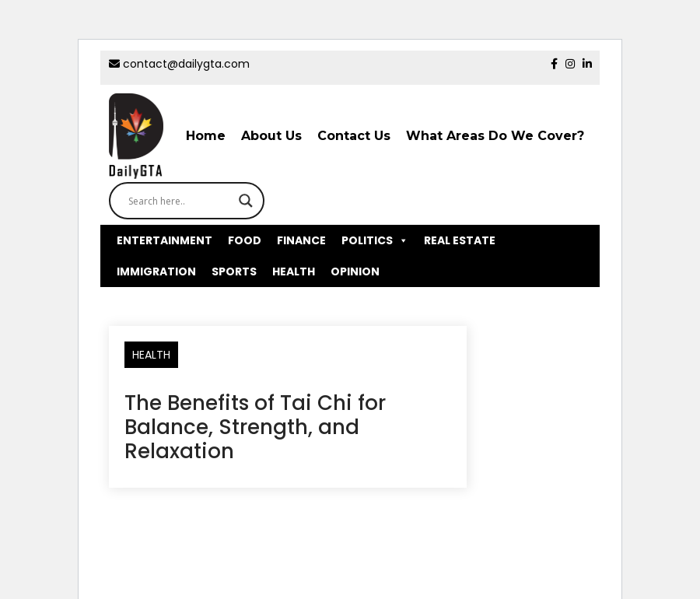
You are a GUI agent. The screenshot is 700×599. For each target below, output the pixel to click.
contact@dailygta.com (179, 64)
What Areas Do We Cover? (495, 136)
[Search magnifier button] (246, 201)
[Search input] (180, 201)
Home (206, 136)
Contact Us (354, 136)
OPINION (355, 271)
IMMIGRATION (156, 271)
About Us (271, 136)
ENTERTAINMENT (164, 240)
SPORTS (234, 271)
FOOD (245, 240)
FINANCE (301, 240)
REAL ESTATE (460, 240)
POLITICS (375, 240)
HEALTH (294, 271)
